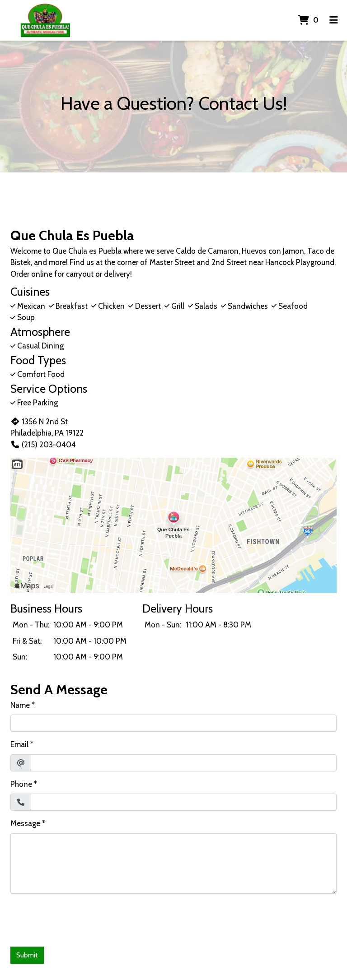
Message (25, 823)
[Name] (173, 723)
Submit (27, 955)
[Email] (184, 763)
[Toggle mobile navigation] (334, 20)
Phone (21, 784)
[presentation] (79, 919)
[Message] (173, 864)
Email (19, 744)
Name (20, 705)
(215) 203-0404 (43, 445)
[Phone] (184, 802)
